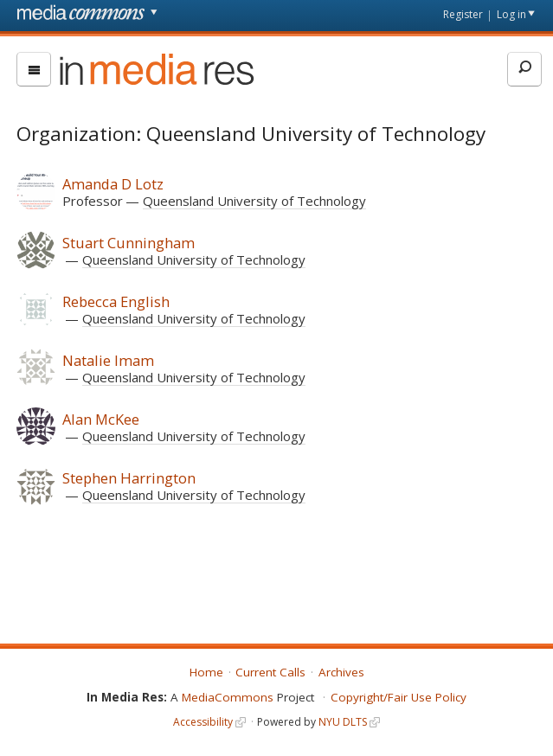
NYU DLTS (343, 722)
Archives (341, 672)
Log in (511, 14)
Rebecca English (116, 301)
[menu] (34, 69)
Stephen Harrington (129, 478)
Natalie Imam (108, 360)
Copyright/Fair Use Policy (399, 697)
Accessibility (203, 722)
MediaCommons (228, 697)
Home (206, 672)
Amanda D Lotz (113, 184)
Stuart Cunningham (129, 243)
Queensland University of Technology (254, 201)
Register (463, 14)
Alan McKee (101, 419)
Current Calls (270, 672)
